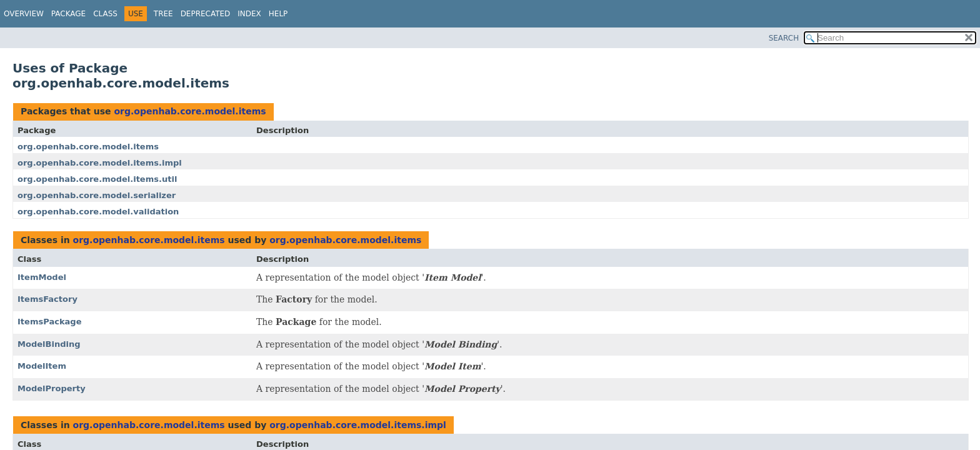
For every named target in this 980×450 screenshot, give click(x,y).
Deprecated (206, 14)
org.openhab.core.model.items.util (97, 179)
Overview (24, 14)
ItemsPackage (49, 322)
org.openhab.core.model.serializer (97, 195)
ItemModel (42, 277)
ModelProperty (52, 388)
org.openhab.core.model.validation (98, 212)
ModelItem (42, 366)
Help (278, 14)
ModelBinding (49, 344)
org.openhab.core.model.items (190, 111)
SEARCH (784, 38)
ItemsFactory (47, 299)
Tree (163, 14)
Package (68, 14)
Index (249, 14)
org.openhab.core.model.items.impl (100, 163)
